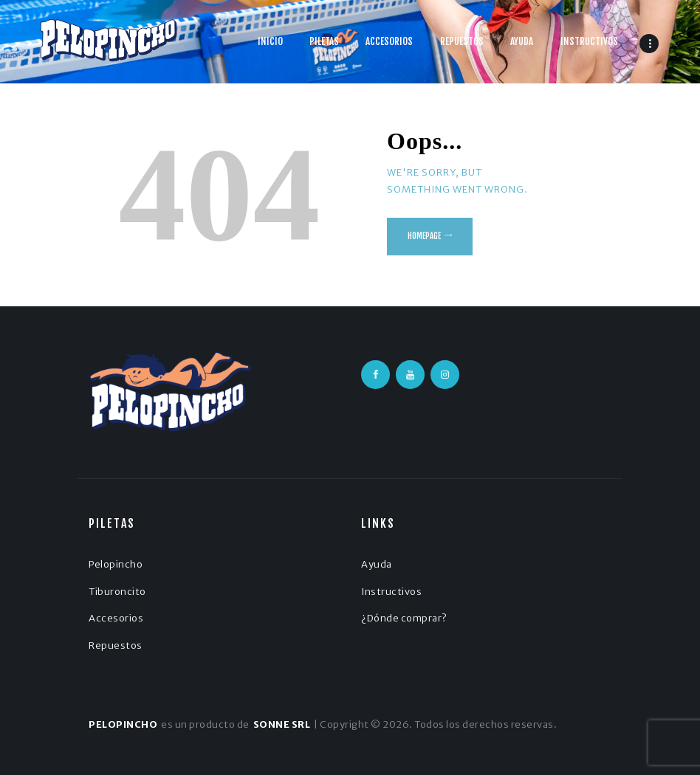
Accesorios (116, 618)
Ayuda (377, 564)
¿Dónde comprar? (404, 618)
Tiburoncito (117, 592)
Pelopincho (116, 564)
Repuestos (116, 645)
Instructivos (391, 592)
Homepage (424, 236)
